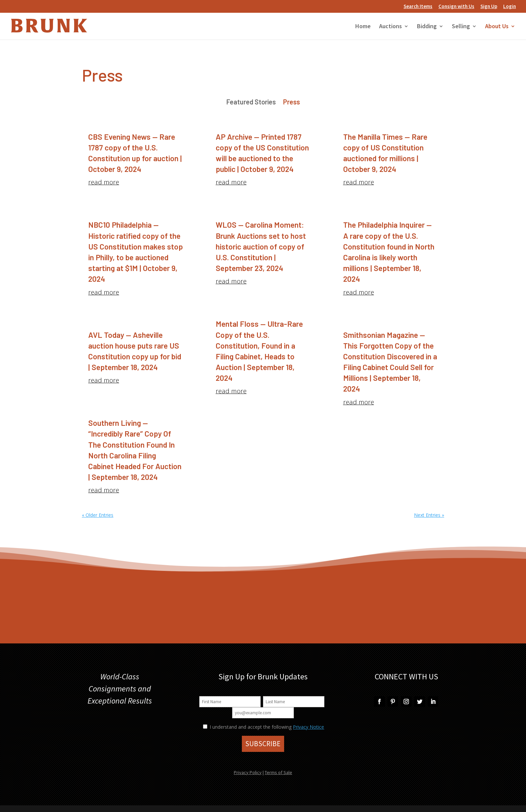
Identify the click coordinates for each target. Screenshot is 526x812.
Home (363, 27)
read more (104, 182)
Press (292, 103)
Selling (461, 27)
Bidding (427, 27)
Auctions (390, 27)
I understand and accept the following (247, 727)
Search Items (418, 7)
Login (510, 7)
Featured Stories (251, 103)
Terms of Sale (278, 772)
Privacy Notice (308, 727)
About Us (497, 27)
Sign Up (489, 7)
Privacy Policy (248, 772)
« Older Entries (98, 515)
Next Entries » (429, 515)
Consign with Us (456, 7)
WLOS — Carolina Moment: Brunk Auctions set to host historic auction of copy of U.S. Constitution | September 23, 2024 (261, 246)
